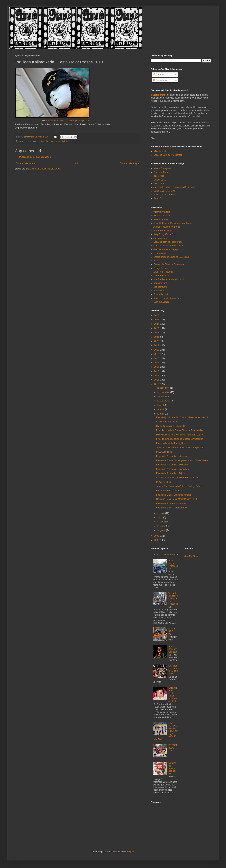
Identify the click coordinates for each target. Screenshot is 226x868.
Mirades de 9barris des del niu (172, 768)
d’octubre (162, 397)
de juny (161, 414)
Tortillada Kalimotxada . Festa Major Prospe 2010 (67, 121)
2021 (157, 337)
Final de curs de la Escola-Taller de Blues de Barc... (181, 430)
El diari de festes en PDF (166, 555)
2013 (157, 371)
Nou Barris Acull (161, 276)
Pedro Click (159, 198)
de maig (161, 513)
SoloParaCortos (161, 302)
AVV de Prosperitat (163, 231)
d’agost (161, 405)
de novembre (163, 392)
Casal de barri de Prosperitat (167, 242)
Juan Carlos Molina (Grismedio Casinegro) (174, 187)
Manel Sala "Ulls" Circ (164, 191)
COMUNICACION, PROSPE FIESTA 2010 (177, 478)
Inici (77, 163)
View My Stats (191, 556)
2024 (157, 324)
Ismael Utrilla (160, 180)
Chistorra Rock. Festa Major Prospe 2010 (176, 499)
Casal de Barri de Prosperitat (168, 155)
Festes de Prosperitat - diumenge (172, 456)
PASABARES (173, 630)
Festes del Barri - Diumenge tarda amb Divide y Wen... (183, 460)
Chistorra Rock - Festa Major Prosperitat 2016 (173, 694)
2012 (157, 376)
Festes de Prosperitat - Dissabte (172, 465)
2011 (157, 380)
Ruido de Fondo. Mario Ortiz (167, 298)
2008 (157, 540)
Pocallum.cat (160, 291)
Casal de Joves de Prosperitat (168, 246)
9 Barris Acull (160, 151)
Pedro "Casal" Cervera (165, 195)
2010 (157, 384)
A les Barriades (161, 219)
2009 (157, 536)
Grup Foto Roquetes (163, 272)
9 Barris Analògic (162, 212)
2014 (157, 367)
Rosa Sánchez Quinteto (173, 649)
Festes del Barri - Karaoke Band (172, 508)
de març (161, 522)
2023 (157, 328)
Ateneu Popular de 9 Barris (167, 227)
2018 (157, 350)
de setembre (163, 401)
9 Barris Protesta (162, 216)
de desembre (163, 388)
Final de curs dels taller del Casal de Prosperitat (180, 439)
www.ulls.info (62, 141)
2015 (157, 363)
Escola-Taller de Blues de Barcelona (171, 257)
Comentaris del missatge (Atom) (45, 169)
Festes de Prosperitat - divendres (172, 469)
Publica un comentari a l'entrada (35, 157)
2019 (157, 345)
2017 (157, 354)
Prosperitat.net (161, 294)
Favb (156, 261)
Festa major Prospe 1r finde (173, 565)
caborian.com (160, 238)
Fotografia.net (160, 268)
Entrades (158, 74)
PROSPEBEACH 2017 (173, 748)
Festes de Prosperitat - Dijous (171, 473)
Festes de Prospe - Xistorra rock (172, 503)
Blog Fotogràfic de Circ (165, 234)
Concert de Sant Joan (167, 422)
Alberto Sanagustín (163, 168)
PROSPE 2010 (164, 482)
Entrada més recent (25, 163)
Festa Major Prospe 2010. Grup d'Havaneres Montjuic (182, 417)
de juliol (161, 409)
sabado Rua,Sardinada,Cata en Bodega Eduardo (180, 486)
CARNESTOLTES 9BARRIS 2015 (173, 670)
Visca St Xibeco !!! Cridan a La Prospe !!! (173, 599)
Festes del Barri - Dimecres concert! (174, 495)
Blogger (130, 852)
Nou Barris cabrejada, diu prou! (169, 279)
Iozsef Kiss (159, 176)
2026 (157, 315)
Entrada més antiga (129, 163)
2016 (157, 358)
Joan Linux (159, 183)
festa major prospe (47, 141)
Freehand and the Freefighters (171, 443)
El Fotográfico (160, 253)
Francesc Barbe (161, 172)
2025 (157, 320)
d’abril (160, 517)
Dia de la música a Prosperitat (171, 426)
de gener (161, 530)
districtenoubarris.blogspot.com (169, 249)
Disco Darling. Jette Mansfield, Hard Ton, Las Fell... (181, 435)
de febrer (161, 526)
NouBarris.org (160, 287)
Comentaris (160, 80)
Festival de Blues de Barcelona (169, 264)
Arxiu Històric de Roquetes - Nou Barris (173, 223)
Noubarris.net (160, 283)
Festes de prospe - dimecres (170, 491)
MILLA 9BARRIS (164, 452)
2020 (157, 341)
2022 (157, 333)
